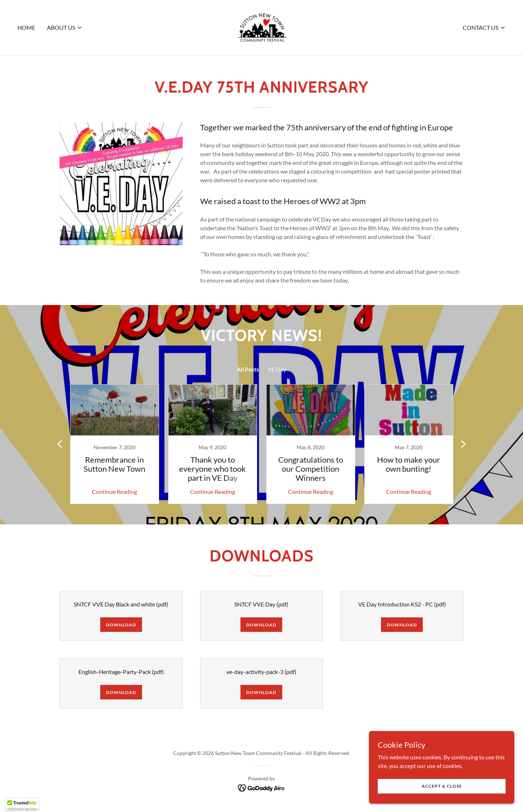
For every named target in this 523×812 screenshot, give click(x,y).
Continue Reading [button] (114, 492)
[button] (65, 28)
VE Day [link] (277, 369)
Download (121, 625)
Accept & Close (442, 786)
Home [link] (26, 27)
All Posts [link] (248, 369)
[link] (261, 27)
